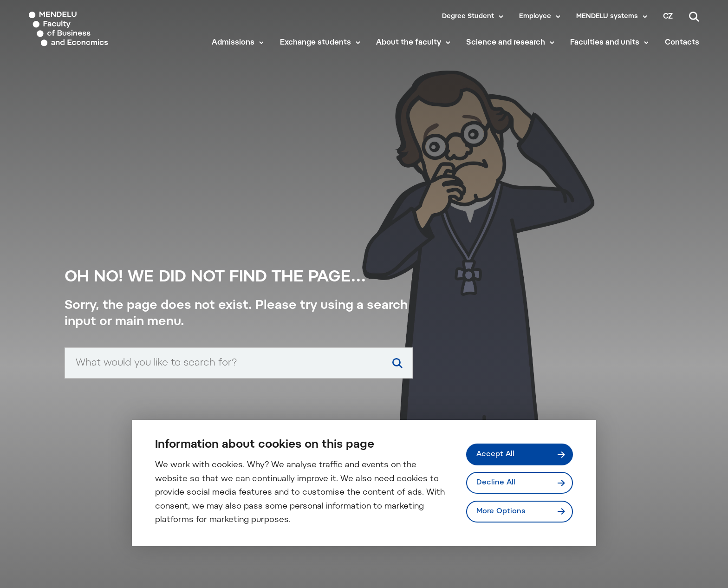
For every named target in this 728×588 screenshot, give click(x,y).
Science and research (506, 43)
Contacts (682, 43)
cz (668, 17)
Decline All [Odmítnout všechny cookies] (496, 483)
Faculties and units (605, 43)
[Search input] (239, 363)
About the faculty (409, 43)
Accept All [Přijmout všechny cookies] (495, 454)
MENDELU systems (607, 17)
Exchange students (315, 43)
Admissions (233, 43)
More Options (501, 511)
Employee (535, 17)
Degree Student (468, 17)
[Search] (694, 17)
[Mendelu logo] (84, 29)
